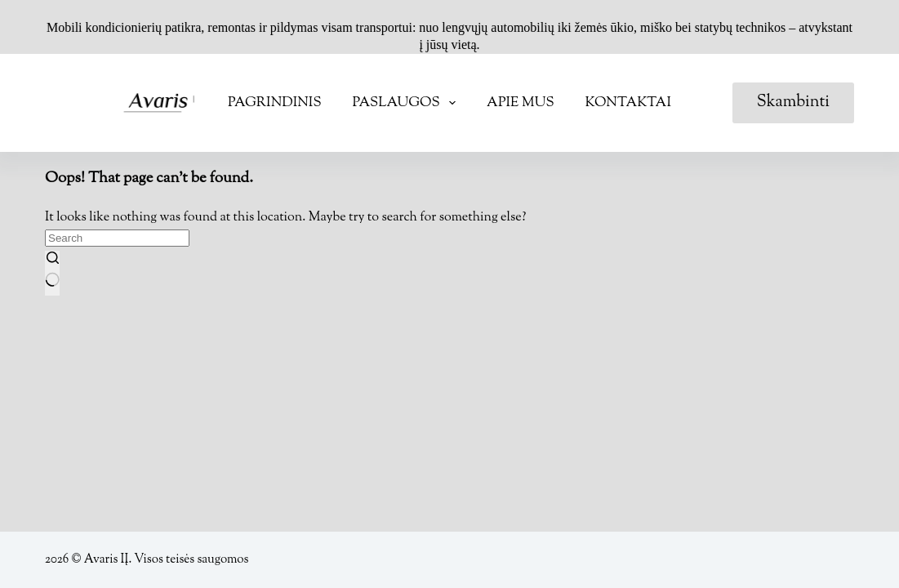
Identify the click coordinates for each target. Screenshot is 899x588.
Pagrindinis (275, 103)
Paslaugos (408, 103)
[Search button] (52, 273)
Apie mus (520, 103)
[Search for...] (117, 238)
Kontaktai (628, 103)
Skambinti (793, 102)
